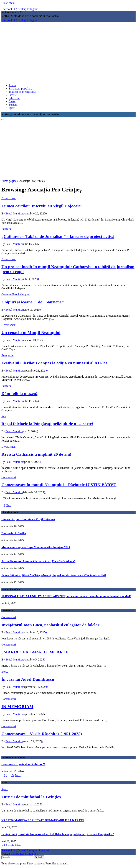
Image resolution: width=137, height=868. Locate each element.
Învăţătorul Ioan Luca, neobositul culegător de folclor (50, 625)
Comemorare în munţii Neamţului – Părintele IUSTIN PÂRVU (59, 485)
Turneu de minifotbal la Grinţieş (31, 797)
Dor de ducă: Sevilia (14, 533)
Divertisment (9, 198)
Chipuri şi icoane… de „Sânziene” (33, 302)
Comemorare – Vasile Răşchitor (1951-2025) (42, 734)
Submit (39, 857)
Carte (12, 101)
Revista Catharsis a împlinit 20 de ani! (36, 454)
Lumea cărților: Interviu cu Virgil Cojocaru (42, 206)
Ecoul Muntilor (14, 213)
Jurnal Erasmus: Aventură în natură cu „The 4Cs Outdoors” (38, 561)
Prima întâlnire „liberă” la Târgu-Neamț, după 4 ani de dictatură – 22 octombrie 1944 (54, 575)
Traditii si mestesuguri (23, 92)
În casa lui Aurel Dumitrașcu (28, 679)
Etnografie (7, 355)
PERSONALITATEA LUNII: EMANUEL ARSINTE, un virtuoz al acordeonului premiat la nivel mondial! (66, 596)
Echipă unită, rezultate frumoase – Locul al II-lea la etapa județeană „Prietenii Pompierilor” (58, 834)
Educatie (14, 98)
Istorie (13, 95)
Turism (13, 105)
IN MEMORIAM (17, 706)
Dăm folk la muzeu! (19, 393)
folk (4, 416)
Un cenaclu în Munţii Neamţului (31, 332)
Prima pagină (9, 181)
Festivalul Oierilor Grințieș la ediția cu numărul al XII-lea (55, 363)
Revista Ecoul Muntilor (24, 854)
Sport (12, 108)
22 (13, 775)
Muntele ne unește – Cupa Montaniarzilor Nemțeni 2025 (36, 547)
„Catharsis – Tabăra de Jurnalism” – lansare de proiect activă (58, 236)
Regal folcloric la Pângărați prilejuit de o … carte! (47, 424)
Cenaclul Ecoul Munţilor (16, 294)
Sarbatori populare (20, 89)
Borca (5, 672)
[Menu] (3, 119)
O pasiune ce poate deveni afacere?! (23, 764)
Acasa (12, 85)
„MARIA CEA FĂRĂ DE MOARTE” (36, 652)
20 (13, 845)
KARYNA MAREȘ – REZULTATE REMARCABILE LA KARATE (43, 820)
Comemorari (9, 477)
